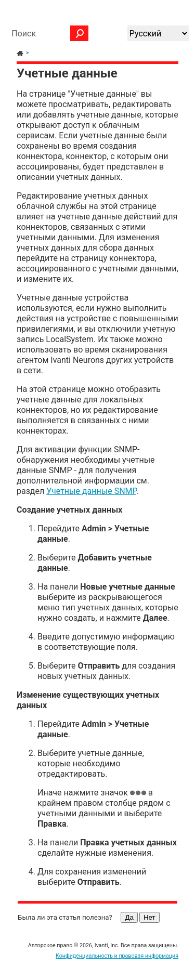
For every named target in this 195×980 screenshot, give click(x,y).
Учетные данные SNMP (91, 491)
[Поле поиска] (47, 33)
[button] (80, 33)
